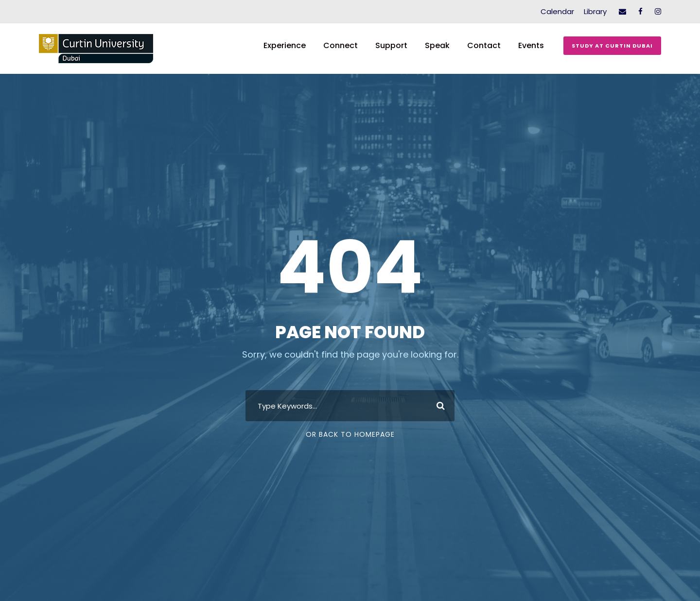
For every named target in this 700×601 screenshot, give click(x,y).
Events (531, 45)
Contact (484, 45)
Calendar (557, 11)
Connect (341, 45)
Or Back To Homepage (350, 434)
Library (595, 11)
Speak (437, 45)
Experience (285, 45)
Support (391, 45)
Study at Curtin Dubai (612, 46)
